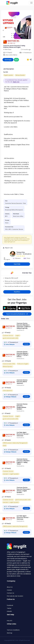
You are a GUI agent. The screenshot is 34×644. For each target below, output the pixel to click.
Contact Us (10, 593)
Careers (9, 590)
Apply (16, 60)
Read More (17, 292)
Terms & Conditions (13, 630)
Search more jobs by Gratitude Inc (17, 314)
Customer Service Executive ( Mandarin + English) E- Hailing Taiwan (23, 462)
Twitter (9, 608)
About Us (10, 587)
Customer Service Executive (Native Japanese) (22, 382)
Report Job (8, 248)
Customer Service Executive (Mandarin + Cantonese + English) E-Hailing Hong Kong (24, 326)
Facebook (10, 605)
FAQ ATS (10, 621)
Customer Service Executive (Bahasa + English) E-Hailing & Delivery (23, 354)
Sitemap (10, 633)
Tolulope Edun (21, 252)
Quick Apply (8, 60)
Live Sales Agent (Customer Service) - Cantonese (23, 434)
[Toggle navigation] (31, 3)
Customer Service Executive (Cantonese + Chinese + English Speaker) (24, 490)
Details (26, 344)
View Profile (17, 264)
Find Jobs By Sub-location (15, 596)
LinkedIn (9, 611)
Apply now (16, 82)
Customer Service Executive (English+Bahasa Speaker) (22, 406)
